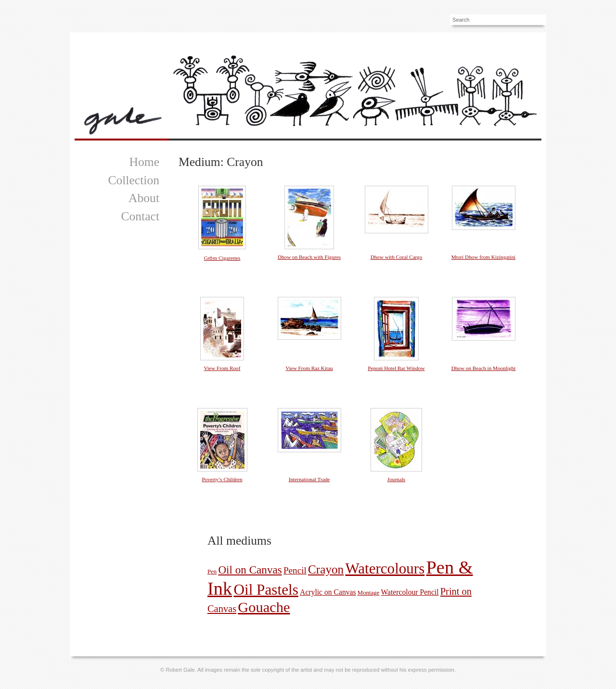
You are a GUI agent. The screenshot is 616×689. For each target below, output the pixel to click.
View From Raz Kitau (309, 368)
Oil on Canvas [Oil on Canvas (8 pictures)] (250, 570)
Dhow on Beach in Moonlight (484, 368)
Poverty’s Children (222, 479)
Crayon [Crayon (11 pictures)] (326, 569)
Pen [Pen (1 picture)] (212, 572)
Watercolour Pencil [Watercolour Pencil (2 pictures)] (410, 592)
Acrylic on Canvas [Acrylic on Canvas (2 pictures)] (328, 592)
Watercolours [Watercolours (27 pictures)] (385, 568)
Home (144, 162)
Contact (140, 216)
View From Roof (222, 368)
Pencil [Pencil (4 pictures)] (295, 570)
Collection (134, 180)
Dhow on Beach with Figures (309, 257)
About (144, 198)
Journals (396, 479)
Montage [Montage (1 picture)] (369, 593)
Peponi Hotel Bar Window (396, 368)
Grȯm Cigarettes (222, 258)
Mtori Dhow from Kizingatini (483, 257)
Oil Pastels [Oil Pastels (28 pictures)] (266, 590)
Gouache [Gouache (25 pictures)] (264, 607)
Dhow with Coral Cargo (397, 257)
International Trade (309, 479)
